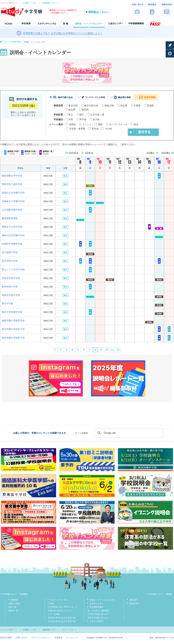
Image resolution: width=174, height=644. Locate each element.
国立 (82, 115)
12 (118, 350)
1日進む (151, 153)
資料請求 (133, 600)
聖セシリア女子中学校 (13, 270)
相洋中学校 (7, 303)
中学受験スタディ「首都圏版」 (16, 594)
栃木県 (72, 110)
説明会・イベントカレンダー (102, 600)
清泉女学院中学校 (11, 278)
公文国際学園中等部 (12, 210)
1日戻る (89, 153)
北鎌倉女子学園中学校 (13, 201)
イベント (87, 124)
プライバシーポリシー (41, 638)
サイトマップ (72, 638)
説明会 (73, 124)
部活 (136, 124)
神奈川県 (109, 106)
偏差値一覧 (13, 611)
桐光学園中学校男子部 (13, 338)
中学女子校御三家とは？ (98, 618)
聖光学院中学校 (10, 261)
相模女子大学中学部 (12, 227)
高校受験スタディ (50, 3)
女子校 (96, 119)
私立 (71, 115)
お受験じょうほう (30, 3)
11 (112, 350)
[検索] (128, 433)
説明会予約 (134, 604)
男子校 (83, 119)
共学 (71, 119)
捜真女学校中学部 (11, 295)
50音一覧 (12, 607)
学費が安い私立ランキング (60, 611)
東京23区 (73, 106)
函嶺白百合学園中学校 (13, 193)
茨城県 (150, 106)
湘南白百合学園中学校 (13, 235)
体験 (100, 124)
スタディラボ (68, 630)
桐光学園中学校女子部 (13, 329)
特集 (52, 604)
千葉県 (137, 106)
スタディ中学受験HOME (12, 42)
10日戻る (74, 153)
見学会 (95, 129)
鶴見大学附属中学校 (12, 312)
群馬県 (85, 110)
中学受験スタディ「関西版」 (161, 594)
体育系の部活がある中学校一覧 (62, 618)
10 (107, 350)
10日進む (166, 153)
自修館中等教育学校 (12, 244)
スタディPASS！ (97, 621)
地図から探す (14, 604)
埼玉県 (124, 106)
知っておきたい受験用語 (98, 611)
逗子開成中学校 (10, 252)
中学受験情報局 (96, 607)
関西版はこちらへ (99, 12)
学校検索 (14, 600)
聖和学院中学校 (10, 287)
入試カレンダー (96, 604)
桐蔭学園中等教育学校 (13, 321)
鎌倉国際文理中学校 (12, 176)
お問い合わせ (22, 638)
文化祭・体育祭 (77, 129)
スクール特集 (54, 614)
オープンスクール (118, 124)
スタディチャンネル (59, 600)
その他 (108, 129)
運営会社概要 (6, 638)
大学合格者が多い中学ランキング (63, 607)
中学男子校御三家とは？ (98, 614)
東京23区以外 (91, 106)
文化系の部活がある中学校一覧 (62, 621)
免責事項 (59, 638)
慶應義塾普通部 (10, 218)
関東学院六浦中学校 (12, 184)
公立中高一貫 (97, 115)
